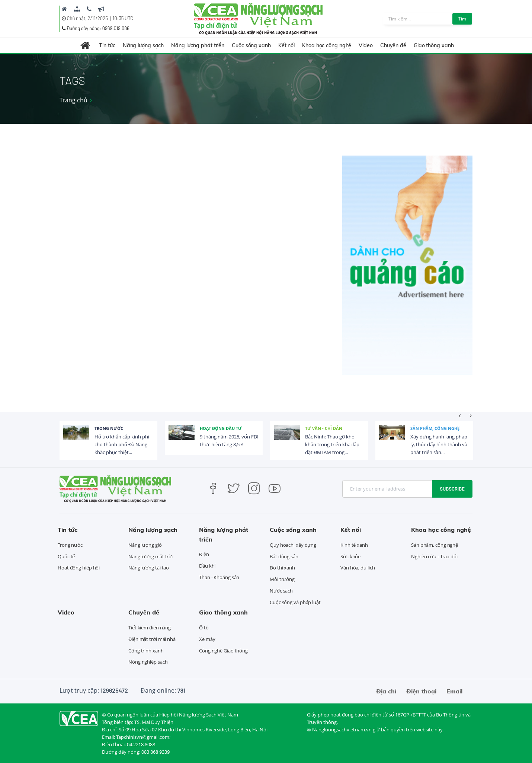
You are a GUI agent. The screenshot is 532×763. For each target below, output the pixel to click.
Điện (204, 554)
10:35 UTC (123, 18)
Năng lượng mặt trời (150, 556)
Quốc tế (66, 556)
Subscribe (452, 489)
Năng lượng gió (145, 545)
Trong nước (109, 428)
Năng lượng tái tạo (149, 568)
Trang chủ (73, 100)
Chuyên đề (393, 45)
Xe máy (207, 639)
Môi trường (282, 579)
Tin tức (107, 45)
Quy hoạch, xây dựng (293, 545)
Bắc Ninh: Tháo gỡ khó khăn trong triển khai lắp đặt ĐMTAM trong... (332, 444)
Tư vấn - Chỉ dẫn (324, 428)
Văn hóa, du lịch (358, 568)
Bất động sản (284, 556)
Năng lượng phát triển (198, 45)
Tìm (462, 19)
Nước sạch (281, 591)
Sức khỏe (350, 556)
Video (366, 45)
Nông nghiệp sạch (148, 662)
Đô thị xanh (282, 568)
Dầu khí (207, 566)
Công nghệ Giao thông (223, 651)
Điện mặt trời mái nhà (152, 639)
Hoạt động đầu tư (221, 428)
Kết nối (286, 45)
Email (454, 691)
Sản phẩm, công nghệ (435, 428)
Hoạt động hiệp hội (79, 568)
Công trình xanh (146, 651)
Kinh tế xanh (354, 545)
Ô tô (204, 628)
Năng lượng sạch (143, 45)
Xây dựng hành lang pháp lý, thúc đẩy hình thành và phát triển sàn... (439, 444)
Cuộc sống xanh (251, 45)
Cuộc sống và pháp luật (295, 602)
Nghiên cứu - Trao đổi (434, 556)
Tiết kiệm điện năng (150, 628)
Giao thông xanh (434, 45)
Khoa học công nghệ (327, 45)
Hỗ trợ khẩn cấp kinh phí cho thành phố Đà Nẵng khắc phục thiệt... (122, 444)
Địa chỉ (386, 691)
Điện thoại (421, 691)
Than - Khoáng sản (219, 577)
